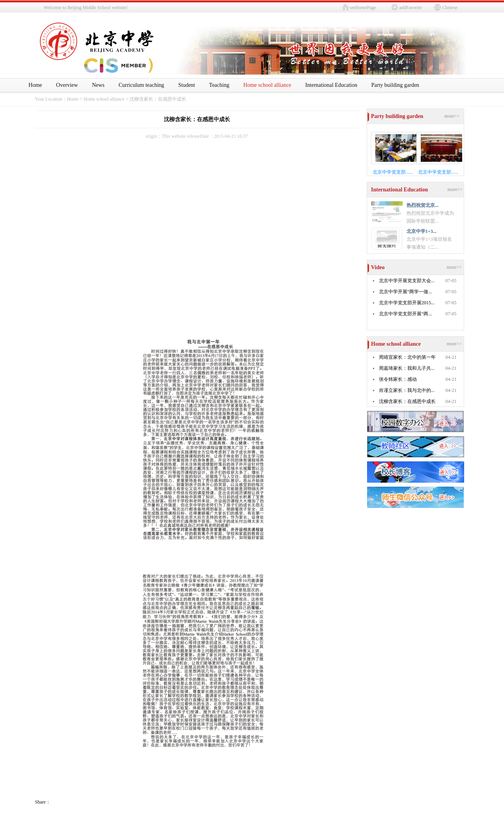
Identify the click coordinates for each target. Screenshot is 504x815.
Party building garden (395, 85)
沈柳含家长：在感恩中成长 (158, 99)
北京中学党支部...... (393, 172)
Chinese (450, 7)
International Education (331, 85)
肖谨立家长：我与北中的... (407, 390)
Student (186, 85)
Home (35, 85)
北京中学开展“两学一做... (405, 292)
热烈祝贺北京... (422, 205)
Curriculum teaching (141, 85)
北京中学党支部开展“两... (405, 314)
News (98, 85)
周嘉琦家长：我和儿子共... (407, 368)
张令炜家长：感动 (398, 379)
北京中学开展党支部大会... (407, 281)
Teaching (219, 85)
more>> (452, 116)
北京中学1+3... (422, 231)
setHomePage (363, 7)
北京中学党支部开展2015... (407, 303)
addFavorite (411, 7)
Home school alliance (267, 85)
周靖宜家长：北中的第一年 (407, 357)
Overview (67, 85)
